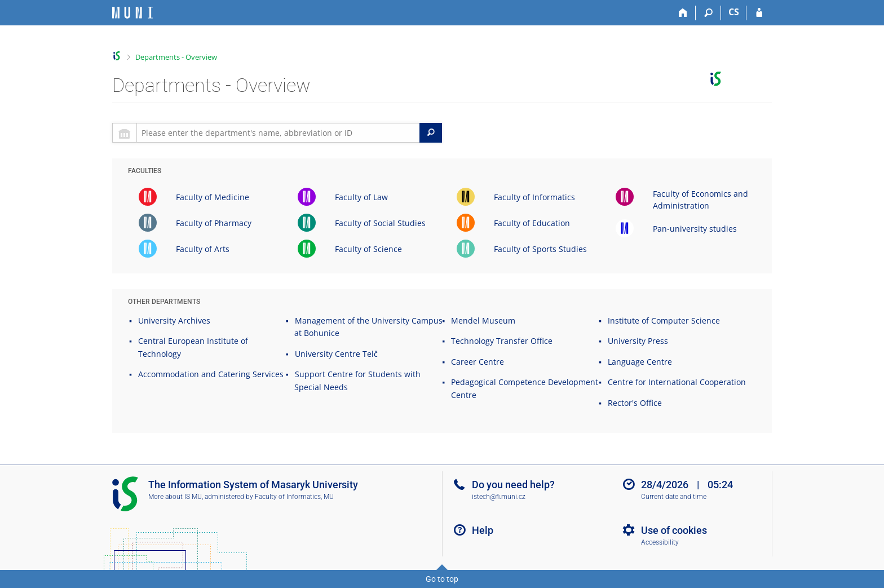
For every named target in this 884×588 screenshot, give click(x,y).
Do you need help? (513, 485)
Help (483, 530)
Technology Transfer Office (502, 341)
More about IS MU (175, 497)
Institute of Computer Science (664, 320)
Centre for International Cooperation (677, 382)
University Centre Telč (336, 354)
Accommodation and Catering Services (211, 374)
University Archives (174, 320)
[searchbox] (278, 133)
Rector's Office (635, 403)
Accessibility (660, 542)
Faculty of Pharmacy (214, 223)
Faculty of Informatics (534, 197)
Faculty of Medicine (213, 197)
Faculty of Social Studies (380, 223)
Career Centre (478, 362)
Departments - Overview (176, 57)
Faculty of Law (361, 197)
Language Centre (640, 362)
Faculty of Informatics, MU (294, 497)
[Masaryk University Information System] (132, 13)
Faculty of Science (368, 249)
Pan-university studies (695, 229)
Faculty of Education (532, 223)
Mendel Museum (483, 320)
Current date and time (674, 497)
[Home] (683, 13)
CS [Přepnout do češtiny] (734, 12)
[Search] (708, 13)
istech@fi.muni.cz (499, 497)
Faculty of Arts (203, 249)
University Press (638, 341)
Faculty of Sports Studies (540, 249)
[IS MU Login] (759, 13)
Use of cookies (674, 530)
